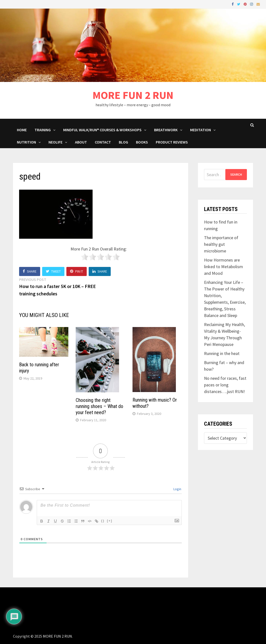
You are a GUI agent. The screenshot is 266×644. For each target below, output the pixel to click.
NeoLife (55, 142)
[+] (110, 521)
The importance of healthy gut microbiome (221, 244)
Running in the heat (222, 353)
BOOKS (142, 142)
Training (43, 130)
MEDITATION (200, 130)
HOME (22, 130)
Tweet (53, 271)
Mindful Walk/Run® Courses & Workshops (102, 130)
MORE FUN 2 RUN (133, 95)
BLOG (123, 142)
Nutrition (26, 142)
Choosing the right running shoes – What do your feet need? (99, 406)
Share (30, 271)
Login (177, 489)
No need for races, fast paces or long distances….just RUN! (225, 385)
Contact (103, 142)
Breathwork (166, 130)
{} (103, 521)
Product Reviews (172, 142)
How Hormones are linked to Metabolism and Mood (224, 267)
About (81, 142)
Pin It (77, 271)
